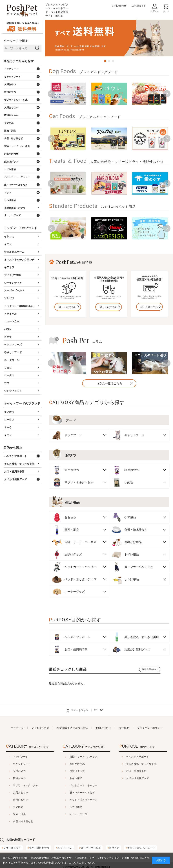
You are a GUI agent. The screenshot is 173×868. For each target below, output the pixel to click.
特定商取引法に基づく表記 (72, 728)
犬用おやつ (19, 771)
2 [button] (109, 61)
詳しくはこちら (68, 307)
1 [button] (105, 61)
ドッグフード (21, 757)
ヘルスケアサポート (137, 757)
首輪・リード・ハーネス (83, 757)
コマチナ (113, 848)
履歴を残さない (150, 669)
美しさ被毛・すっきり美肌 (141, 764)
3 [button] (113, 61)
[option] (109, 38)
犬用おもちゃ (21, 793)
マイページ (17, 728)
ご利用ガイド (139, 6)
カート (166, 11)
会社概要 (124, 728)
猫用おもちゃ (21, 800)
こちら (73, 863)
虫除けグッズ (77, 771)
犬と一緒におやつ (38, 848)
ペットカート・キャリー (83, 785)
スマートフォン (80, 710)
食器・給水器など (23, 821)
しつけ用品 (76, 807)
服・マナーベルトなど (82, 793)
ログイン (155, 11)
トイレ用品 (76, 778)
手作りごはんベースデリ (140, 848)
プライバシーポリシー (150, 728)
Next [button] (167, 94)
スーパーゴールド (90, 848)
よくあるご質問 (40, 728)
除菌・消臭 (19, 814)
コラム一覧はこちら (109, 383)
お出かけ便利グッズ (137, 778)
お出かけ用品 (77, 764)
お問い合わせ (119, 6)
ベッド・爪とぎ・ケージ (83, 800)
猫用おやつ (19, 778)
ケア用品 (18, 807)
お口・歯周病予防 (136, 771)
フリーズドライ (11, 848)
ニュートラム (64, 848)
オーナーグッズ (78, 814)
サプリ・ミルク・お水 (26, 785)
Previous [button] (51, 94)
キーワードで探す (16, 41)
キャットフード (22, 764)
